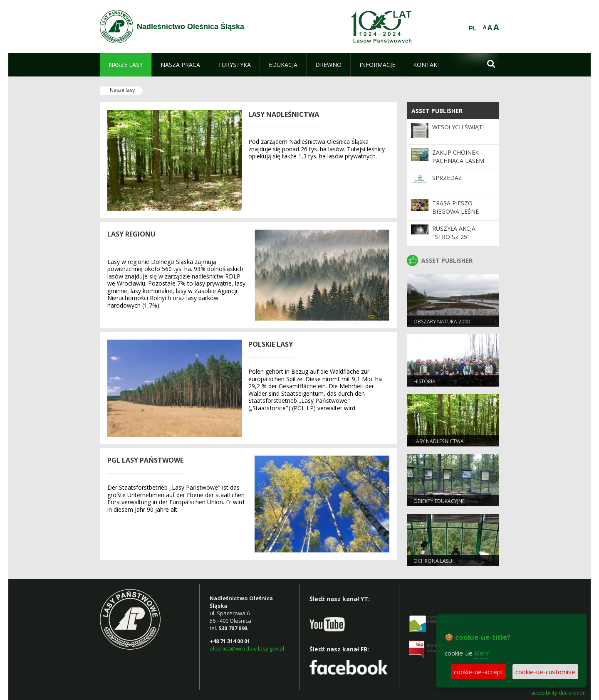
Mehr (482, 653)
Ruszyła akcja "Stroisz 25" (454, 233)
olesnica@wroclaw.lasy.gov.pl (247, 648)
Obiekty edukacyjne (439, 501)
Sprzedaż (447, 178)
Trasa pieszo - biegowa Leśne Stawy (455, 212)
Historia (424, 381)
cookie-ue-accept (479, 672)
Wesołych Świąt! (458, 127)
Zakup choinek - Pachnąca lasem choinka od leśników (458, 165)
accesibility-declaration (558, 693)
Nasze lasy (122, 90)
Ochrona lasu (433, 561)
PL (473, 28)
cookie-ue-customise (545, 672)
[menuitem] (126, 65)
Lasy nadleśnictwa (439, 441)
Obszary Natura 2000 (442, 322)
